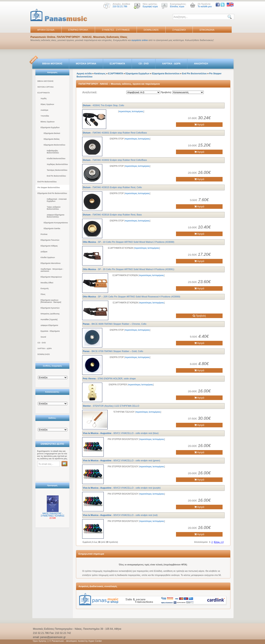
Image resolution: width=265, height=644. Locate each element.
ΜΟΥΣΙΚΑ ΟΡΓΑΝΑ (86, 64)
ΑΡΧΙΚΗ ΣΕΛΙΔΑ (46, 30)
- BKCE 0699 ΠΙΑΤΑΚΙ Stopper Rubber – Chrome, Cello (115, 324)
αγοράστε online (140, 40)
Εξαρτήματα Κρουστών (50, 308)
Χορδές (44, 99)
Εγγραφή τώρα (150, 6)
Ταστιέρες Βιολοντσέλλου (57, 170)
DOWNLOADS (151, 30)
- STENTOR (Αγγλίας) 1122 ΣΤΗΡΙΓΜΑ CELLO (111, 406)
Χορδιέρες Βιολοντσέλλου (57, 164)
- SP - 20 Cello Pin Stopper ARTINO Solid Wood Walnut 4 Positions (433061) (129, 269)
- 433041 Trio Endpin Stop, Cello (103, 105)
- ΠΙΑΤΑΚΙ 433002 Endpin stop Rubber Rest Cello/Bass (115, 160)
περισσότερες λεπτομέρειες (131, 111)
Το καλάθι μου (205, 6)
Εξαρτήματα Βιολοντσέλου (54, 145)
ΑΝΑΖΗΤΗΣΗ (201, 64)
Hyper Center (95, 641)
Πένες (43, 294)
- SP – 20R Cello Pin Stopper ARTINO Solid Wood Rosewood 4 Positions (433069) (131, 297)
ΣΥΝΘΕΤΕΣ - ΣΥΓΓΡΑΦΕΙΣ (116, 30)
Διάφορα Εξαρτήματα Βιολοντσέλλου (55, 216)
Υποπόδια (45, 116)
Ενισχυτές (45, 288)
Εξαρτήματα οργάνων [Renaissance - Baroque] (51, 301)
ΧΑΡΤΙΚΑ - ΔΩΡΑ (171, 64)
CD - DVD (144, 64)
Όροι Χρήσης (40, 641)
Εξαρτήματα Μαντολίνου (51, 263)
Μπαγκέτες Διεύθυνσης (50, 314)
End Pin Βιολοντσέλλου (56, 176)
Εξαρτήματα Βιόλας (52, 139)
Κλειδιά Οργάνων (48, 257)
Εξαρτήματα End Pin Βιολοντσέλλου (52, 193)
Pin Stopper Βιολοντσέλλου (49, 187)
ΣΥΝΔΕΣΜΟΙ (179, 30)
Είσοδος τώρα (177, 6)
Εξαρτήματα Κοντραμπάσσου (56, 223)
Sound (43, 337)
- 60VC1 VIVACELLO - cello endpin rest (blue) (121, 433)
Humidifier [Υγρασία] (49, 320)
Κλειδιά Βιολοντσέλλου (56, 159)
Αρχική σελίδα (84, 73)
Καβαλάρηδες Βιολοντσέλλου (53, 152)
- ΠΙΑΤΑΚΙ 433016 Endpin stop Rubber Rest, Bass (112, 215)
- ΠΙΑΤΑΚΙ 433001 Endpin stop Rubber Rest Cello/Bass (115, 133)
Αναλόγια (44, 110)
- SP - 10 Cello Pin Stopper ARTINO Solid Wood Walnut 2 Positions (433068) (129, 242)
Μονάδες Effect (47, 283)
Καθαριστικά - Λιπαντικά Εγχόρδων (57, 200)
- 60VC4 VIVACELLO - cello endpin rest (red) (120, 515)
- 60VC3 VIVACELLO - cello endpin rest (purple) (122, 488)
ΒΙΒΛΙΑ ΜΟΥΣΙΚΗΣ (52, 64)
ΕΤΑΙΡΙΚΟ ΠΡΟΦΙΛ (78, 30)
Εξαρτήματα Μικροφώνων (51, 277)
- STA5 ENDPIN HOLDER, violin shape (109, 378)
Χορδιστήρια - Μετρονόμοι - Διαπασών (52, 270)
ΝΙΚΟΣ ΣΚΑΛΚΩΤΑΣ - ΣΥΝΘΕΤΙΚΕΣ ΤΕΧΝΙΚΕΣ (53, 515)
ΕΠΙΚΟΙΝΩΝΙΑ (207, 30)
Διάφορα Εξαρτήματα (49, 325)
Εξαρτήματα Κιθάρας (49, 246)
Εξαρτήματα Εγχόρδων (50, 127)
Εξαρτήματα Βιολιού (52, 133)
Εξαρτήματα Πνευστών (50, 240)
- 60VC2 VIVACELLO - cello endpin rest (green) (121, 460)
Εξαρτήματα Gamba (52, 228)
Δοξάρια (44, 252)
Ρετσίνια (44, 234)
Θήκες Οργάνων (47, 104)
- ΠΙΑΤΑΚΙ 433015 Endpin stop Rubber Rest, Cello (112, 187)
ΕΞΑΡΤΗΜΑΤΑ (117, 64)
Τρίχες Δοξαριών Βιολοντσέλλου (54, 208)
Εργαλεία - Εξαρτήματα (50, 331)
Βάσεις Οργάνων (48, 122)
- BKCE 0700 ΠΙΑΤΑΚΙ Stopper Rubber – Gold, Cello (113, 351)
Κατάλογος (100, 73)
